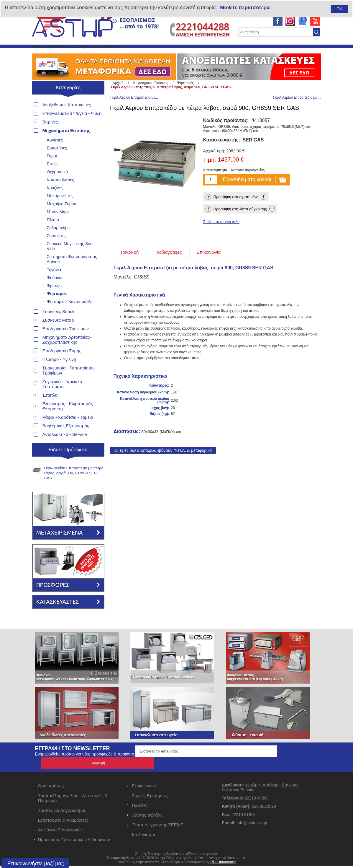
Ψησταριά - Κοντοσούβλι (69, 316)
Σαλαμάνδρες (59, 242)
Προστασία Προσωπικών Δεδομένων (74, 842)
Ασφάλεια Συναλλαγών (60, 832)
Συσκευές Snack (59, 326)
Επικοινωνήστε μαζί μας (36, 864)
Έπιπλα (50, 409)
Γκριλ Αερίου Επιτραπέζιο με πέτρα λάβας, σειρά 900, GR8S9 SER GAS (74, 487)
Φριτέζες (55, 300)
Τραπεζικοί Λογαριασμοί (62, 813)
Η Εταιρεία (155, 53)
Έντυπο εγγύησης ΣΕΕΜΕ (158, 827)
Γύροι (52, 170)
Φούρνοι (55, 292)
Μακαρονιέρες (60, 210)
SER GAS (253, 156)
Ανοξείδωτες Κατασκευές (67, 119)
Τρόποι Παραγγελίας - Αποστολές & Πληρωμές (73, 800)
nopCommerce (148, 864)
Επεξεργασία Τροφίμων (66, 343)
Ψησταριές (57, 308)
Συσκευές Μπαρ (58, 334)
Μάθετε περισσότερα (245, 8)
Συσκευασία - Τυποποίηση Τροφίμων (68, 385)
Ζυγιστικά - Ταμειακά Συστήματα (62, 398)
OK (339, 9)
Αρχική (44, 53)
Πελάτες (140, 808)
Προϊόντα (69, 53)
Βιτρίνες (50, 136)
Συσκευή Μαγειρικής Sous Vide (71, 260)
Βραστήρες (57, 162)
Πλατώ (53, 234)
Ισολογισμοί (143, 837)
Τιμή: (210, 176)
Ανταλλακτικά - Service (65, 448)
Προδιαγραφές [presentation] (168, 268)
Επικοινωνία (187, 53)
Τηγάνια (54, 284)
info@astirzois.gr (252, 825)
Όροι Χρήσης (51, 788)
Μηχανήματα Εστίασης (66, 145)
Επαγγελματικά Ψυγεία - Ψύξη (72, 127)
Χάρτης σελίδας (147, 817)
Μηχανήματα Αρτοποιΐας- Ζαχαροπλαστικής (67, 354)
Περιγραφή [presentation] (128, 268)
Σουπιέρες (56, 250)
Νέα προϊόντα (102, 53)
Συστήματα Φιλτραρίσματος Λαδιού (72, 273)
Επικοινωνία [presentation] (209, 268)
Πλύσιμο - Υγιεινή (59, 373)
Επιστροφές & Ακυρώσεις (63, 822)
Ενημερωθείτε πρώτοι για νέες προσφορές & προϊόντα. (85, 768)
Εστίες (53, 178)
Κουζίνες (55, 202)
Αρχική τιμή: (214, 167)
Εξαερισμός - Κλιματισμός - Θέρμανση (69, 420)
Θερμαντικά (58, 186)
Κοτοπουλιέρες (60, 194)
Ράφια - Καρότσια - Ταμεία (68, 431)
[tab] (128, 268)
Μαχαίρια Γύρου (62, 218)
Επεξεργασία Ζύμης (62, 365)
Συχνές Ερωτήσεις (150, 798)
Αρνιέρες (55, 154)
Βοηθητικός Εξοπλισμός (66, 440)
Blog (130, 53)
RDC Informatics (223, 864)
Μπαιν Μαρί (58, 226)
